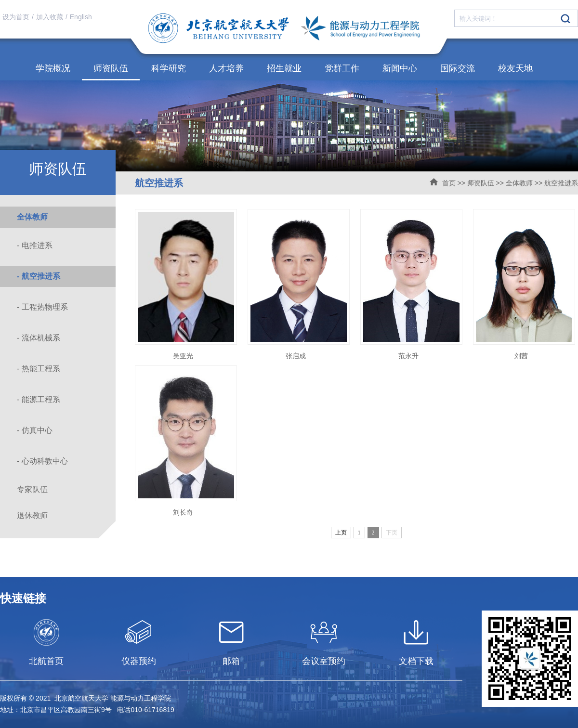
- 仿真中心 (35, 430)
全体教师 (519, 183)
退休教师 (32, 515)
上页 (341, 533)
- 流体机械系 (39, 338)
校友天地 (515, 68)
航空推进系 (561, 183)
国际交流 (458, 68)
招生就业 (284, 68)
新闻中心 (400, 68)
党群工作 (342, 68)
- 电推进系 (35, 245)
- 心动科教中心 (42, 461)
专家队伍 (32, 489)
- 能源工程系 (39, 399)
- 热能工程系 (39, 369)
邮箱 (231, 661)
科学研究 (169, 68)
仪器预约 (139, 661)
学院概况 (53, 68)
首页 (449, 183)
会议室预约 (324, 661)
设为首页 (16, 17)
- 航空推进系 (39, 276)
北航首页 (46, 661)
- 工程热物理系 (42, 307)
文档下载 (416, 661)
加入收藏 (50, 17)
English (81, 17)
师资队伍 (111, 68)
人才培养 (226, 68)
